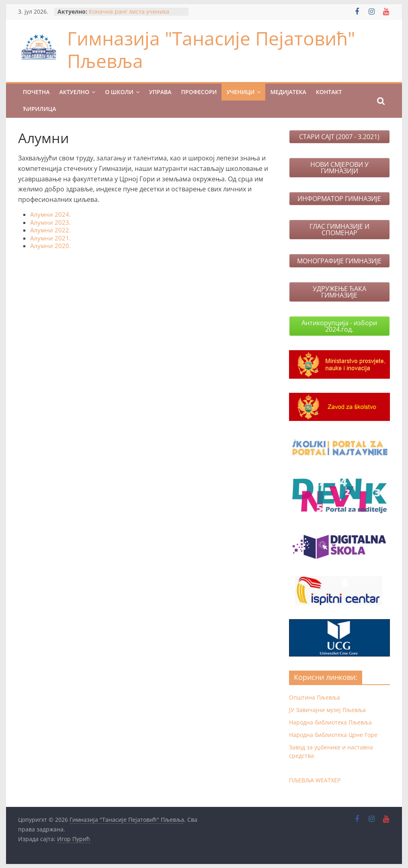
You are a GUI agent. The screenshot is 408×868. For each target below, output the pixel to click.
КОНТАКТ (329, 92)
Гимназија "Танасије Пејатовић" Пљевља (211, 49)
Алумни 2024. (50, 214)
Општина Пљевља (315, 697)
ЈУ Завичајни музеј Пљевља (327, 710)
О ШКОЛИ (119, 92)
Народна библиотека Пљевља (330, 722)
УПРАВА (160, 92)
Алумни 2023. (50, 222)
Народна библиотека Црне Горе (333, 735)
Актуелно (75, 92)
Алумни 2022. (50, 230)
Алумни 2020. (50, 246)
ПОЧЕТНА (36, 92)
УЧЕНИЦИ (240, 92)
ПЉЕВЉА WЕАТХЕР (315, 780)
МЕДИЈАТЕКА (288, 92)
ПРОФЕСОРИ (199, 92)
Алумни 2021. (50, 238)
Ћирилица (40, 109)
